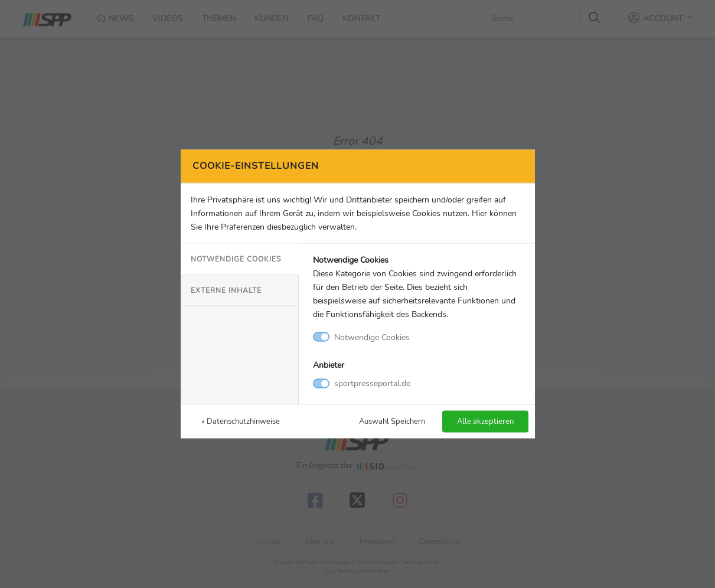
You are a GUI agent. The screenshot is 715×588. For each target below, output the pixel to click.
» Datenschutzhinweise (241, 421)
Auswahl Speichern (392, 421)
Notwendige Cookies (236, 259)
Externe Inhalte (226, 290)
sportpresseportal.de (372, 383)
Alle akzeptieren (485, 421)
